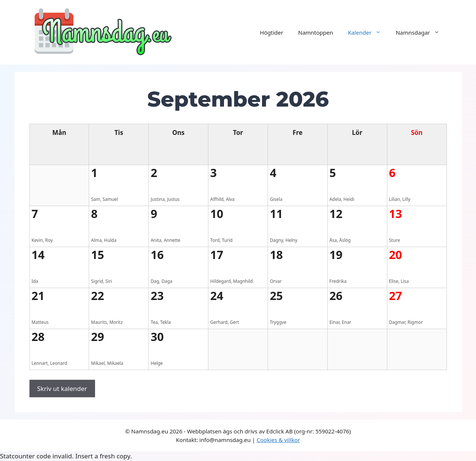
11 (276, 214)
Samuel (110, 199)
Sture (395, 240)
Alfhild (217, 199)
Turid (227, 240)
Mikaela (115, 363)
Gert (235, 322)
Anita (156, 240)
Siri (109, 281)
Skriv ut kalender (62, 389)
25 (276, 296)
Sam (95, 199)
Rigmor (415, 322)
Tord (215, 240)
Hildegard (220, 281)
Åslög (345, 240)
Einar (335, 322)
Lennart (40, 363)
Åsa (333, 240)
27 (396, 296)
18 (276, 255)
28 (38, 337)
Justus (173, 199)
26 (336, 296)
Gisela (276, 199)
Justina (158, 199)
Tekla (166, 322)
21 (38, 296)
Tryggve (278, 322)
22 (97, 296)
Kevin (37, 240)
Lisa (405, 281)
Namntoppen (316, 32)
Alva (230, 199)
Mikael (98, 363)
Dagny (277, 240)
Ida (35, 281)
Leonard (59, 363)
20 (396, 255)
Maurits (99, 322)
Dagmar (397, 322)
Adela (335, 199)
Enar (347, 322)
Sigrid (97, 281)
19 (336, 255)
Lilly (406, 199)
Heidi (349, 199)
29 (97, 337)
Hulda (110, 240)
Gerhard (219, 322)
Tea (154, 322)
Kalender (368, 32)
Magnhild (243, 281)
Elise (394, 281)
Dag (155, 281)
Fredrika (338, 281)
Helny (291, 240)
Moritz (116, 322)
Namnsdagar (421, 32)
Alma (96, 240)
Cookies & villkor (278, 440)
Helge (157, 363)
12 (336, 214)
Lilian (395, 199)
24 (217, 296)
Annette (172, 240)
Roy (49, 240)
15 (97, 255)
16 (157, 255)
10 (217, 214)
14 (38, 255)
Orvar (276, 281)
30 (157, 337)
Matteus (40, 322)
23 (157, 296)
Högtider (272, 32)
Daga (167, 281)
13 (396, 214)
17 (217, 255)
